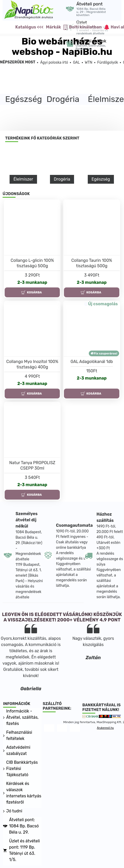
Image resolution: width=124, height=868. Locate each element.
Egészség (101, 179)
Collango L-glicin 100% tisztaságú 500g (32, 263)
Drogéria (62, 179)
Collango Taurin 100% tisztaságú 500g (92, 263)
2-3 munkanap (32, 282)
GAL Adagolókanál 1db (92, 362)
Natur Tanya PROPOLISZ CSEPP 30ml (32, 465)
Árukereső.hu (105, 728)
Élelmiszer (23, 179)
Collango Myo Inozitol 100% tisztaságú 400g (32, 364)
